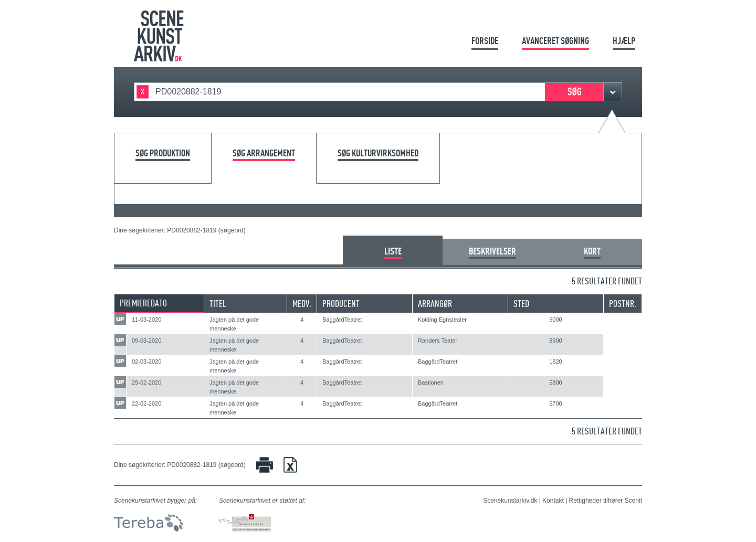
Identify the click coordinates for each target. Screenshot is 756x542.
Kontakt (553, 501)
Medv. (302, 304)
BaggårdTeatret (342, 320)
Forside (485, 41)
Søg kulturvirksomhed (378, 153)
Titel (218, 304)
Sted (521, 304)
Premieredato (143, 303)
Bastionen (431, 382)
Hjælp (624, 41)
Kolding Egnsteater (442, 320)
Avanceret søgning (555, 41)
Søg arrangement (264, 153)
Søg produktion (163, 153)
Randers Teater (438, 341)
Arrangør (435, 304)
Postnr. (623, 304)
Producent (341, 304)
